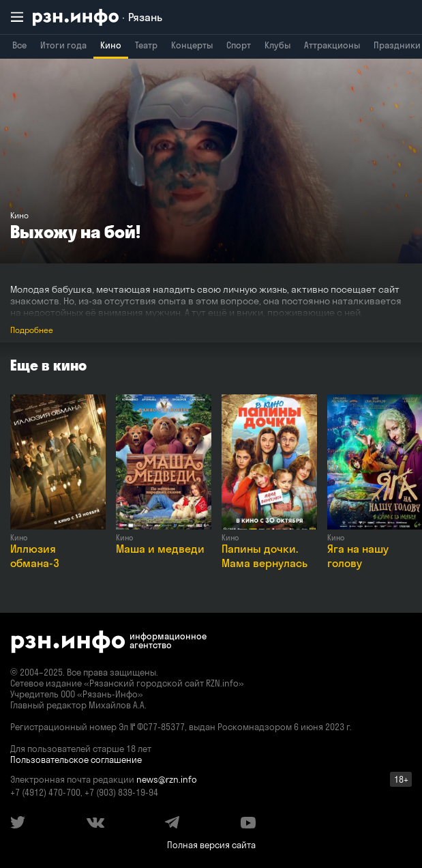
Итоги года (63, 45)
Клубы (277, 45)
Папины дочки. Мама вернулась (265, 556)
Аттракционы (332, 45)
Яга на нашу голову (358, 556)
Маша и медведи (160, 549)
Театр (146, 45)
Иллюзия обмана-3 (35, 556)
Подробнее (32, 330)
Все (19, 45)
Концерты (192, 45)
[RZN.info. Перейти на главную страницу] (97, 17)
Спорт (239, 45)
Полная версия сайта (211, 845)
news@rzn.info (167, 779)
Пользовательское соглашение (76, 759)
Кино (111, 45)
